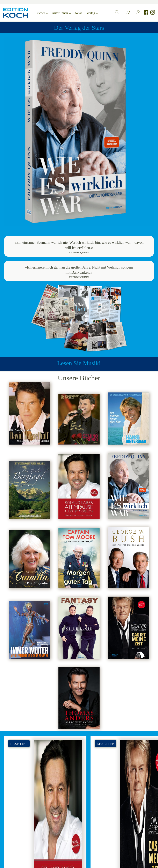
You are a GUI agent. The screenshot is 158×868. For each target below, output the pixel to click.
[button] (117, 12)
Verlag (91, 13)
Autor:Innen (60, 13)
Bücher (40, 13)
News (79, 13)
